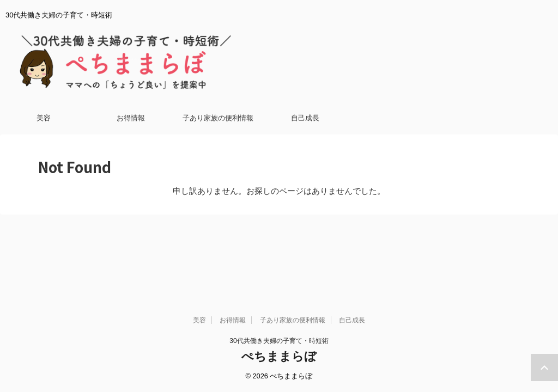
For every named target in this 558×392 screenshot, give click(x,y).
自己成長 (305, 118)
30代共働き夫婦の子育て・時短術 (279, 262)
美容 (44, 118)
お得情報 (131, 118)
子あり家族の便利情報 (218, 118)
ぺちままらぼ (279, 278)
